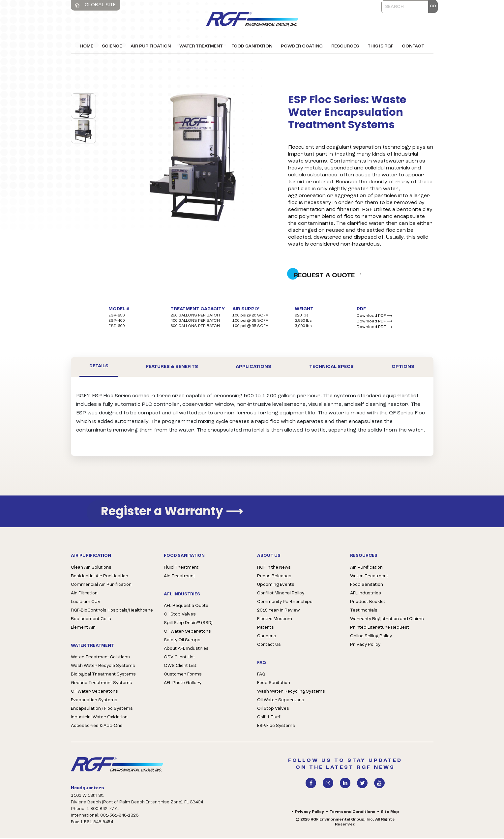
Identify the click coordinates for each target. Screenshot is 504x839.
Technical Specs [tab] (331, 368)
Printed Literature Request (380, 629)
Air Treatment (179, 577)
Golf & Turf (269, 718)
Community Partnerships (285, 603)
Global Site (95, 5)
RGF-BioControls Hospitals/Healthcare (112, 611)
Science (112, 46)
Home (87, 46)
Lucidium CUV (86, 603)
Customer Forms (183, 675)
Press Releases (274, 577)
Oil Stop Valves (180, 615)
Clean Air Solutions (91, 569)
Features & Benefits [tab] (172, 368)
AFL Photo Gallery (183, 684)
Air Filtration (84, 594)
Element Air (83, 629)
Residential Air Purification (100, 577)
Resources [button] (345, 46)
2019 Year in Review (278, 611)
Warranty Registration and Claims (387, 620)
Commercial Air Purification (101, 586)
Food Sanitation (252, 46)
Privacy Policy (365, 646)
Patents (266, 629)
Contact (413, 46)
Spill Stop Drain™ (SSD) (188, 624)
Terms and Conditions (352, 813)
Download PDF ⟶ (374, 317)
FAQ (261, 675)
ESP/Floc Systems (276, 727)
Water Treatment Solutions (100, 658)
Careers (267, 637)
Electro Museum (275, 620)
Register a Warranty (172, 512)
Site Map (390, 813)
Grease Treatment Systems (102, 684)
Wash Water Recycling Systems (291, 692)
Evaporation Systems (94, 701)
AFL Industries (366, 594)
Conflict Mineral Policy (281, 594)
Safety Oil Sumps (182, 641)
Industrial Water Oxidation (99, 718)
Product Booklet (368, 603)
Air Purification (151, 46)
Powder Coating (302, 46)
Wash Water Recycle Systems (103, 667)
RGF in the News (274, 569)
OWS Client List (180, 667)
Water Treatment (201, 46)
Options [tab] (403, 368)
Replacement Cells (91, 620)
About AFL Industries (186, 650)
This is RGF (380, 46)
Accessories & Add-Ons (97, 727)
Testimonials (364, 611)
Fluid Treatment (181, 569)
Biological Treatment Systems (103, 675)
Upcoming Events (276, 586)
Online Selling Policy (371, 637)
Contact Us (269, 646)
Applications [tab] (253, 368)
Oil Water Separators (94, 692)
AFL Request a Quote (186, 607)
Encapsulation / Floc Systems (102, 710)
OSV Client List (179, 658)
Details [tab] (99, 367)
